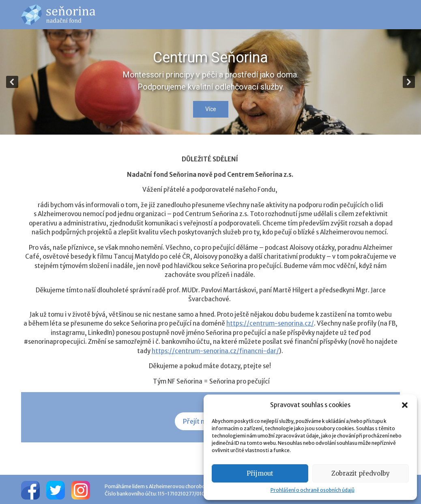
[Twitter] (56, 489)
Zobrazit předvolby (361, 473)
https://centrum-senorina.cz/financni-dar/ (215, 351)
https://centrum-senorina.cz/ (270, 323)
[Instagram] (81, 489)
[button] (405, 405)
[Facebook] (30, 489)
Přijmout (260, 473)
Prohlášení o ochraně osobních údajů (313, 490)
